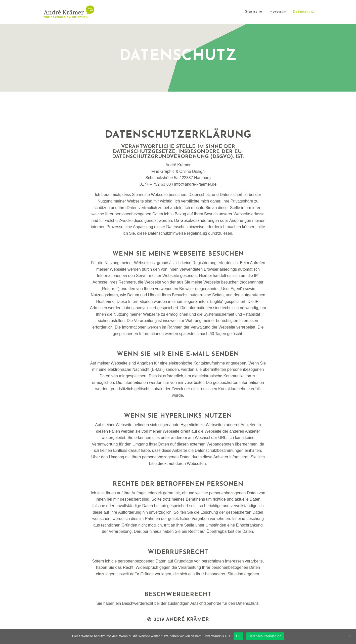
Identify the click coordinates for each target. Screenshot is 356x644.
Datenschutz (303, 12)
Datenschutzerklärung (265, 636)
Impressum (277, 12)
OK (238, 636)
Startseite (254, 12)
